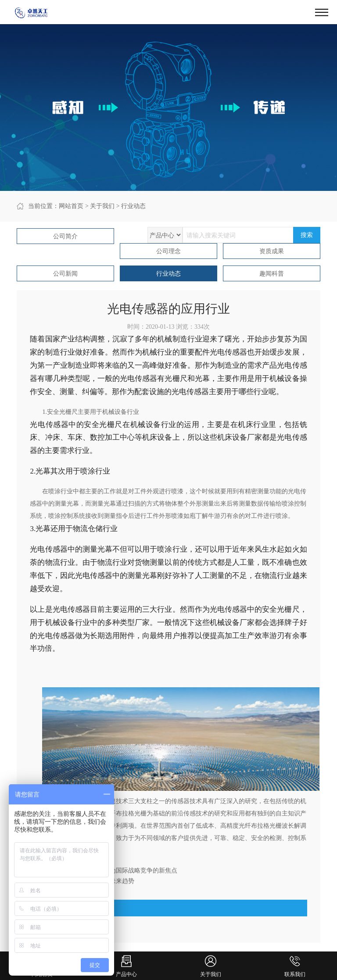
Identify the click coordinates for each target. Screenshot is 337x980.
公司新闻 (65, 274)
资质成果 (272, 251)
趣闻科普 (272, 274)
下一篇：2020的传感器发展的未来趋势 (82, 881)
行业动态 (133, 206)
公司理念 (168, 251)
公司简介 (65, 236)
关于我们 (102, 206)
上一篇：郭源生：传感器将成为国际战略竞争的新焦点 (104, 871)
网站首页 (71, 206)
